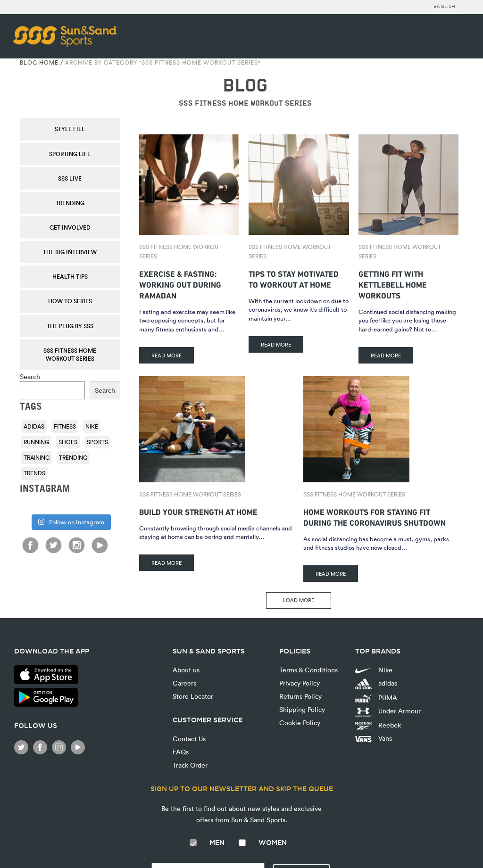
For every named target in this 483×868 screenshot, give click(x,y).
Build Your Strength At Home (198, 511)
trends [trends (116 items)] (34, 473)
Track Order (190, 765)
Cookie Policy (300, 723)
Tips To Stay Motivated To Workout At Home (294, 278)
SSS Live (70, 178)
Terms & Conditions (308, 670)
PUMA (376, 698)
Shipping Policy (302, 709)
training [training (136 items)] (37, 457)
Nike (374, 670)
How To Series (70, 301)
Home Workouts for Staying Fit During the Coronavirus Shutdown (375, 516)
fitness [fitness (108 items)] (65, 426)
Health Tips (70, 276)
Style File (70, 129)
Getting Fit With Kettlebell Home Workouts (393, 284)
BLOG (245, 86)
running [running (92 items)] (36, 442)
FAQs (181, 752)
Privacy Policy (300, 683)
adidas (376, 684)
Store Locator (193, 696)
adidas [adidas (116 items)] (34, 426)
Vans (374, 738)
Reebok (378, 725)
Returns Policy (300, 696)
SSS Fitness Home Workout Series (70, 354)
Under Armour (388, 711)
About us (186, 670)
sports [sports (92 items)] (97, 442)
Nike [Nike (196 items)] (92, 426)
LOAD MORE (299, 600)
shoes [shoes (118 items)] (68, 442)
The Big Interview (70, 252)
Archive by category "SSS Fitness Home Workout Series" (163, 62)
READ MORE (167, 355)
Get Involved (70, 227)
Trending (70, 203)
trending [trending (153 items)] (73, 457)
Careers (184, 683)
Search (30, 376)
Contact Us (189, 739)
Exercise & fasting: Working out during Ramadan (180, 284)
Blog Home (39, 62)
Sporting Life (70, 154)
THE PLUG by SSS (70, 326)
